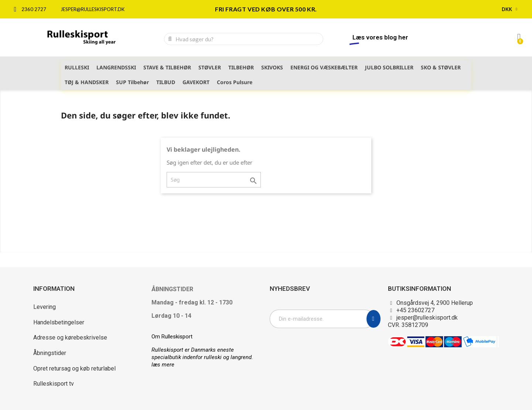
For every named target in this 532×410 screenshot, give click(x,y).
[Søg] (214, 180)
